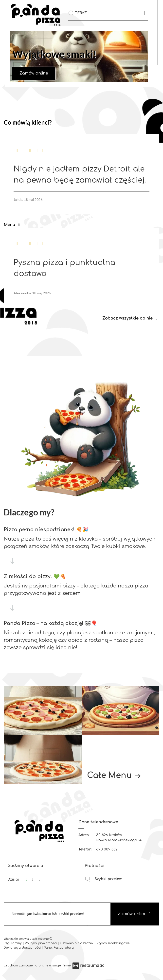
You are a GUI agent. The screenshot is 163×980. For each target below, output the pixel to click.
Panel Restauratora (59, 948)
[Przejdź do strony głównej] (36, 15)
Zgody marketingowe (114, 943)
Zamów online (34, 73)
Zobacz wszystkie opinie (131, 318)
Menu (13, 225)
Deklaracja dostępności (23, 948)
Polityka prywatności (41, 943)
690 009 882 (107, 849)
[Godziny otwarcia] (39, 879)
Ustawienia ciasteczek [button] (77, 943)
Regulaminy (13, 943)
